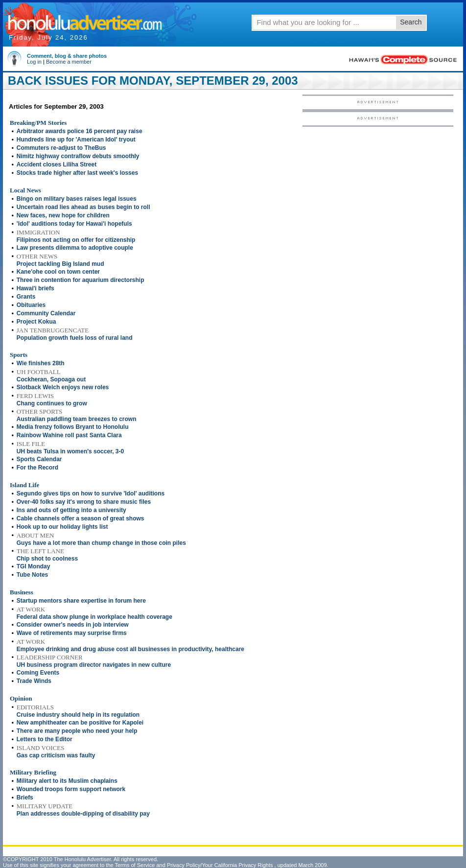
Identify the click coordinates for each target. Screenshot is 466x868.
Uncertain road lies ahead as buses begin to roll (83, 207)
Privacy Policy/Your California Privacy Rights (220, 865)
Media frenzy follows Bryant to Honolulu (73, 427)
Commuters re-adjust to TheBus (61, 148)
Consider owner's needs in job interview (73, 625)
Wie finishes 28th (41, 363)
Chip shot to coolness (47, 559)
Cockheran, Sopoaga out (51, 379)
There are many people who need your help (77, 731)
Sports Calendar (39, 459)
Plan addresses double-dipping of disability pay (83, 814)
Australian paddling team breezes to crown (77, 419)
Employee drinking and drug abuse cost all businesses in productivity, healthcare (130, 649)
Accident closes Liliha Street (57, 164)
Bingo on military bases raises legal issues (77, 199)
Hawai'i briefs (35, 288)
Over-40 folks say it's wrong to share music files (84, 502)
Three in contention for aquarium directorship (81, 280)
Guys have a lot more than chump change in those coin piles (101, 543)
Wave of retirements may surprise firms (72, 633)
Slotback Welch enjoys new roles (63, 387)
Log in (34, 62)
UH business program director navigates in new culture (94, 665)
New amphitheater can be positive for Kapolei (80, 723)
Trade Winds (34, 681)
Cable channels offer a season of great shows (81, 518)
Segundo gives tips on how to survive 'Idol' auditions (91, 493)
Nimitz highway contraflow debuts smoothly (78, 156)
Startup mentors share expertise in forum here (81, 601)
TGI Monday (34, 566)
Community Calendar (46, 313)
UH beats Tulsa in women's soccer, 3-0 (70, 451)
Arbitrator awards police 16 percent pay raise (80, 131)
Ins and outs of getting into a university (71, 510)
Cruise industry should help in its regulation (78, 715)
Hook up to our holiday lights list (62, 527)
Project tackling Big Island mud (60, 264)
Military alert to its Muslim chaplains (67, 781)
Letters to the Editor (45, 739)
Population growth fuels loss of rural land (75, 338)
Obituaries (31, 305)
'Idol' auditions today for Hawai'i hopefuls (74, 224)
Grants (26, 297)
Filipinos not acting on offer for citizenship (76, 240)
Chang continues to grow (52, 403)
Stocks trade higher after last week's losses (77, 173)
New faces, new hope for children (63, 215)
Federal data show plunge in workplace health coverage (94, 617)
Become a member (69, 62)
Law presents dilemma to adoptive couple (75, 248)
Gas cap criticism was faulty (56, 755)
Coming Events (38, 673)
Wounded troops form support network (71, 789)
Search (411, 22)
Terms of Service (135, 865)
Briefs (25, 798)
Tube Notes (32, 575)
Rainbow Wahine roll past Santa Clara (69, 435)
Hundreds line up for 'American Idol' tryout (76, 140)
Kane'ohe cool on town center (58, 272)
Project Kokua (36, 322)
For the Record (37, 468)
